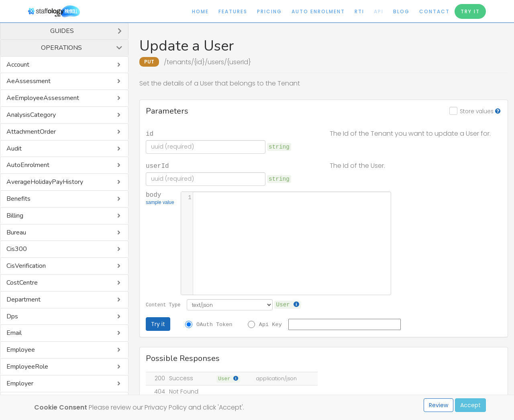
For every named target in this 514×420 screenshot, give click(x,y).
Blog (401, 11)
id (150, 133)
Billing (15, 216)
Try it (158, 324)
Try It (470, 11)
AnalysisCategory (31, 115)
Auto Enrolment (318, 11)
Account (18, 65)
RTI (359, 11)
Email (14, 333)
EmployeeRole (27, 367)
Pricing (269, 11)
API (379, 11)
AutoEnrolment (28, 165)
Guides (62, 31)
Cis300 (17, 249)
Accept (470, 405)
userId (157, 165)
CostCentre (22, 283)
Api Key (270, 324)
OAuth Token (214, 324)
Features (233, 11)
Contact (434, 11)
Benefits (18, 199)
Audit (14, 149)
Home (200, 11)
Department (23, 300)
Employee (21, 350)
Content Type (163, 305)
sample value (160, 203)
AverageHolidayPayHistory (45, 182)
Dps (12, 316)
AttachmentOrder (31, 132)
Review (439, 405)
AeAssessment (29, 81)
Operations (61, 48)
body (160, 199)
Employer (20, 383)
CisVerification (26, 266)
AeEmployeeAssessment (43, 98)
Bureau (16, 232)
